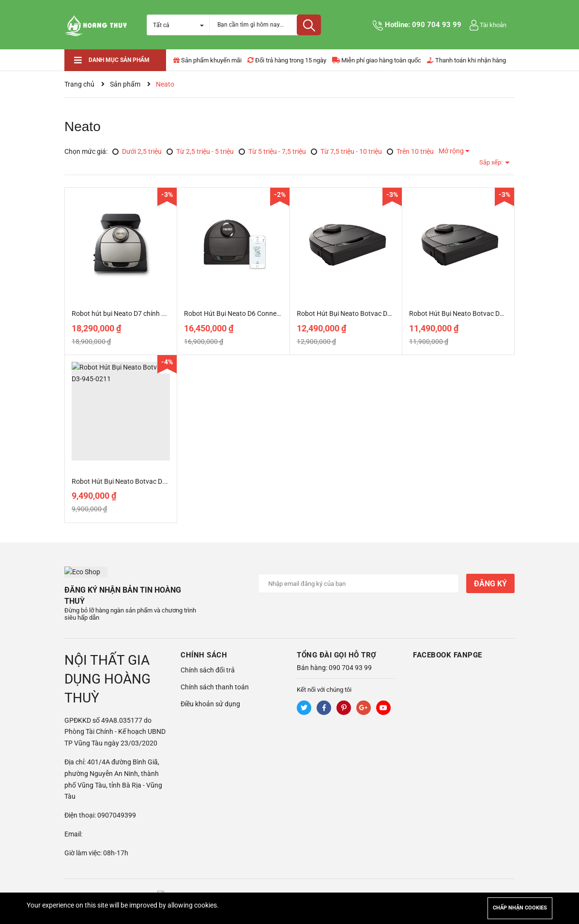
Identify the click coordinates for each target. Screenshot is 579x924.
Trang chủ (79, 84)
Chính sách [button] (204, 643)
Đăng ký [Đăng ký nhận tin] (490, 584)
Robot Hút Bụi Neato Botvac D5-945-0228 (359, 313)
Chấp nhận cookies (520, 908)
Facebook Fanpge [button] (448, 643)
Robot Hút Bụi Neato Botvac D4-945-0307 (472, 313)
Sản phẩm (125, 84)
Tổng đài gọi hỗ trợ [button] (337, 643)
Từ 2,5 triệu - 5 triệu (200, 151)
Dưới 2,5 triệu (137, 151)
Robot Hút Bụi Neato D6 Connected (237, 313)
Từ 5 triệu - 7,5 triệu (272, 151)
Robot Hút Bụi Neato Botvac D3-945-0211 (134, 481)
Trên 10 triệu (410, 151)
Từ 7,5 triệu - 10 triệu (346, 151)
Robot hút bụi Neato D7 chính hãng (124, 313)
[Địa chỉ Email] (358, 583)
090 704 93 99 (437, 25)
